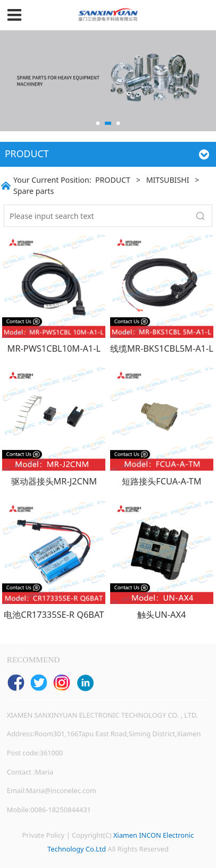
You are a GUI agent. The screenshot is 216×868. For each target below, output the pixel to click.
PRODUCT (113, 180)
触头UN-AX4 (161, 615)
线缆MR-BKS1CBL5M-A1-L (162, 348)
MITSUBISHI (168, 180)
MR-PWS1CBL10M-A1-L (54, 348)
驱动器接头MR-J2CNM (54, 481)
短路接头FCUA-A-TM (161, 481)
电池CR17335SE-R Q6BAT (54, 615)
